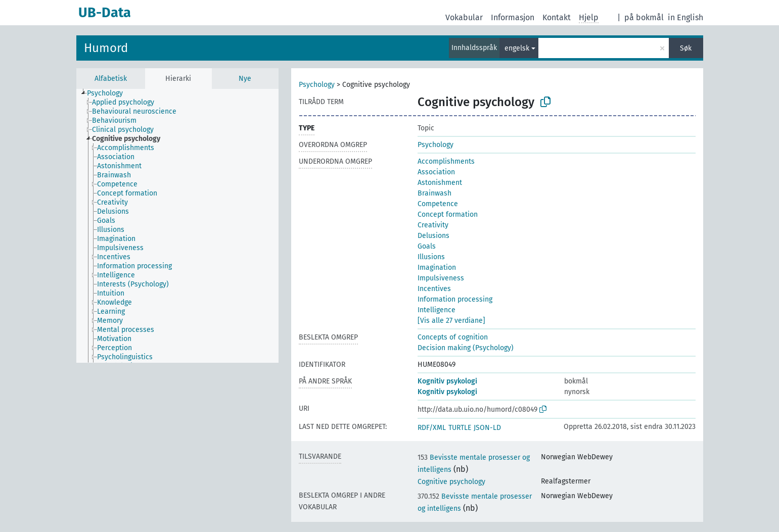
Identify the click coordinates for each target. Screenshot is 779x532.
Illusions (431, 257)
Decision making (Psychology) (466, 348)
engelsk (517, 48)
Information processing (455, 299)
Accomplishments (446, 161)
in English (685, 17)
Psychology (317, 85)
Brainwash (434, 193)
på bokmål (644, 17)
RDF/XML (432, 428)
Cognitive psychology (451, 482)
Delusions (433, 236)
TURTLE (460, 428)
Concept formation (448, 214)
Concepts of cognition (453, 337)
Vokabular (464, 17)
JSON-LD (487, 428)
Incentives (434, 289)
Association (436, 172)
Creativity (433, 225)
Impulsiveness (441, 278)
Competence (438, 204)
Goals (427, 246)
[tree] (177, 226)
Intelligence (437, 310)
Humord (106, 48)
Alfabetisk (111, 79)
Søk (686, 48)
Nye (245, 79)
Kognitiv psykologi (447, 381)
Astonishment (440, 183)
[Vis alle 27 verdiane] (451, 321)
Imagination (437, 268)
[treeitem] (109, 93)
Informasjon (513, 17)
